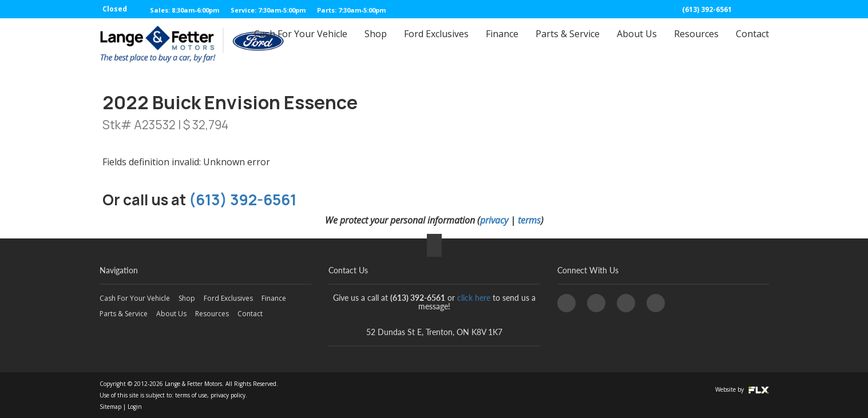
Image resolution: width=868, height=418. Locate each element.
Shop (376, 44)
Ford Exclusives (436, 44)
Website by (742, 389)
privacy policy (228, 395)
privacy (494, 220)
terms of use (191, 395)
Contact (752, 44)
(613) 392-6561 (707, 9)
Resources (696, 44)
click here (474, 298)
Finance (502, 44)
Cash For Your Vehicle (301, 44)
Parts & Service (568, 44)
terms (529, 220)
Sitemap (110, 407)
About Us (637, 44)
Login (135, 407)
